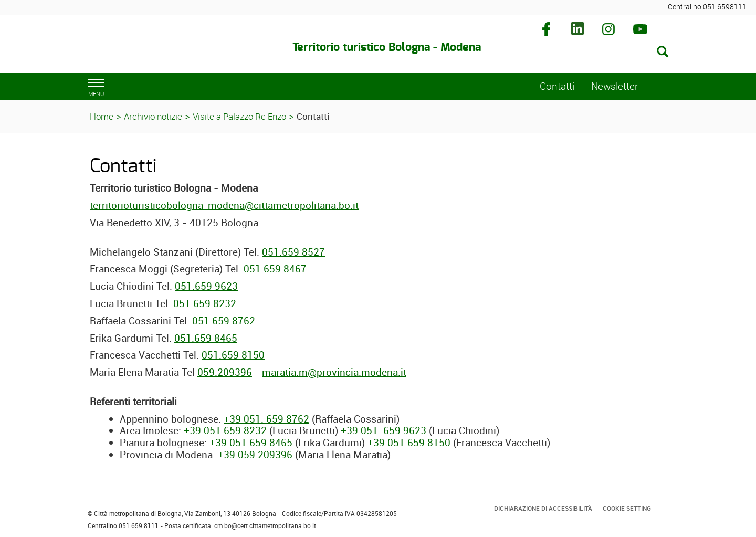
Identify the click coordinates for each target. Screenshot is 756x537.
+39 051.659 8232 (225, 430)
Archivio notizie (153, 116)
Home (102, 116)
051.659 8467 (275, 269)
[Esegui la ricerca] (663, 52)
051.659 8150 (233, 355)
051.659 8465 (206, 338)
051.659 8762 (224, 321)
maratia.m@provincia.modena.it (334, 372)
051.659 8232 (205, 303)
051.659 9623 (206, 286)
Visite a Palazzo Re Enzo (239, 116)
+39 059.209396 (255, 455)
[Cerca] (605, 52)
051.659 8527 (293, 252)
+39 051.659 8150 (409, 443)
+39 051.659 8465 (251, 443)
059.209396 (225, 372)
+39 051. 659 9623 (384, 430)
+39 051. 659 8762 (266, 419)
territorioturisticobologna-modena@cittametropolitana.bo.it (224, 205)
